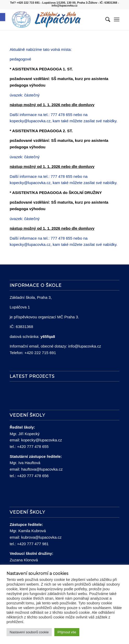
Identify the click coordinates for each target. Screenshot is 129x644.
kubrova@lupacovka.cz (41, 537)
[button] (3, 17)
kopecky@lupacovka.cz (41, 440)
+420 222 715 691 (40, 353)
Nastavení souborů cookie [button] (29, 632)
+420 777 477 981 (33, 544)
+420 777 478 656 (33, 476)
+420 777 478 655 (33, 446)
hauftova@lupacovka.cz (42, 469)
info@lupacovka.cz (85, 346)
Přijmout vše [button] (67, 632)
